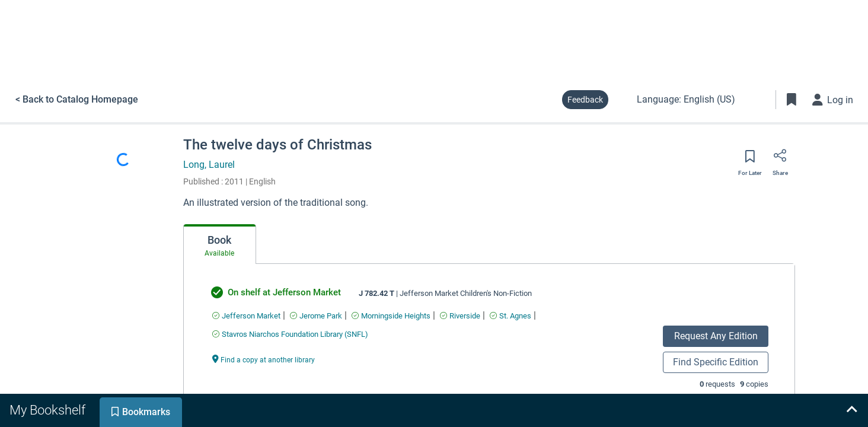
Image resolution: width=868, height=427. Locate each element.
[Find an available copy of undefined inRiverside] (460, 316)
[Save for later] (750, 160)
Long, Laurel (209, 165)
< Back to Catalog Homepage (77, 99)
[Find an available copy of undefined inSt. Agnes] (510, 316)
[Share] (780, 160)
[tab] (220, 244)
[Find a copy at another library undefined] (264, 359)
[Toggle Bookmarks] (792, 100)
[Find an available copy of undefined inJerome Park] (316, 316)
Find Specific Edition (716, 362)
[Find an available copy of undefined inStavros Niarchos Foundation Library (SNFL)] (290, 334)
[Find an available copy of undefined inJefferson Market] (246, 316)
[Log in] (833, 100)
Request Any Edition (716, 336)
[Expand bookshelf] (851, 410)
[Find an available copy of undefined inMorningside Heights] (391, 316)
